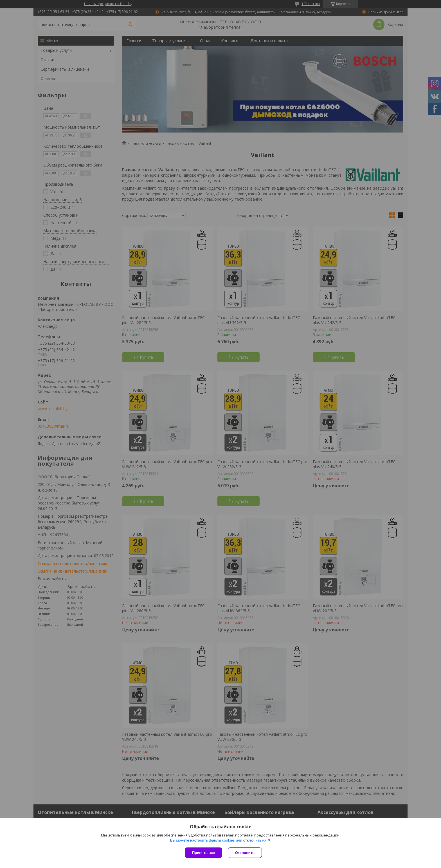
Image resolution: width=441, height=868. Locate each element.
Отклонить (245, 853)
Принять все (203, 853)
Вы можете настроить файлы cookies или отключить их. (219, 840)
